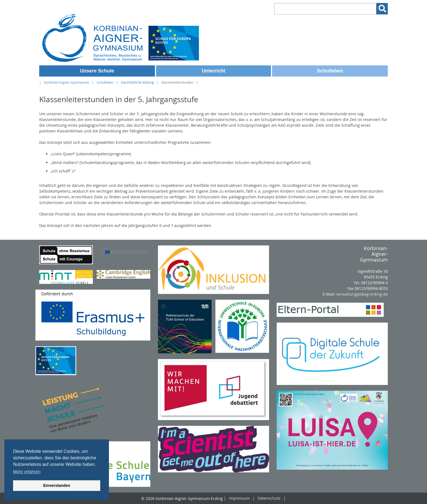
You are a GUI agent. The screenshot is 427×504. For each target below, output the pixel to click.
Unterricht (213, 71)
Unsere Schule (97, 71)
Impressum (239, 498)
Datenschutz (269, 498)
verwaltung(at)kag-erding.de (362, 294)
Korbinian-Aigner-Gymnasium (67, 82)
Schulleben (330, 71)
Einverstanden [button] (57, 485)
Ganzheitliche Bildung (137, 82)
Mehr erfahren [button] (27, 472)
